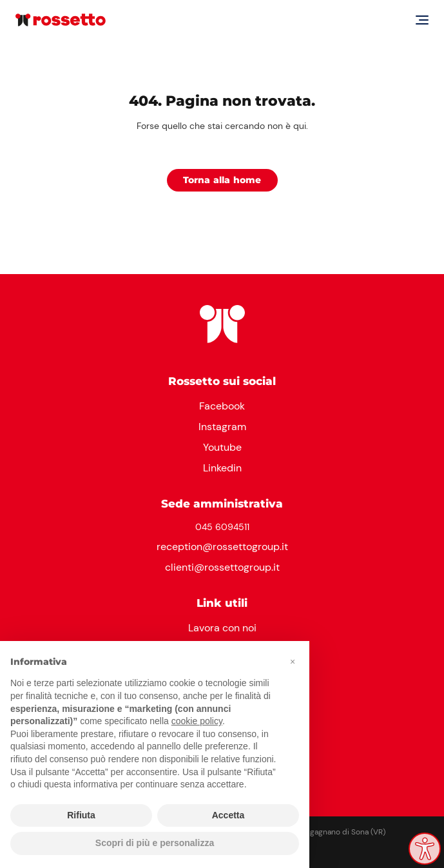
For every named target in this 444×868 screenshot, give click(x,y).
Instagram (222, 427)
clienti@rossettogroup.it (222, 567)
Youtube (222, 447)
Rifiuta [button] (81, 815)
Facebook (222, 406)
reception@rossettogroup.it (222, 547)
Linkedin (222, 468)
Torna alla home (222, 180)
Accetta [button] (228, 815)
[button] (293, 662)
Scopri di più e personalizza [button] (155, 843)
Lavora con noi (222, 628)
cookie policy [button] (197, 721)
